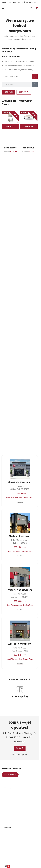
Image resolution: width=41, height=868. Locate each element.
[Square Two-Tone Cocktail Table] (29, 117)
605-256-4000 (20, 547)
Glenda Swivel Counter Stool (10, 149)
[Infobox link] (20, 800)
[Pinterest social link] (23, 755)
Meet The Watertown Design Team (20, 605)
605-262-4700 (20, 655)
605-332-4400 (20, 493)
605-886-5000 (20, 601)
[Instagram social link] (16, 755)
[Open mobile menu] (3, 8)
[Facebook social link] (13, 755)
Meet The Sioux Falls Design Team (20, 497)
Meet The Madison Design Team (20, 551)
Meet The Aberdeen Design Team (20, 659)
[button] (10, 127)
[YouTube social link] (19, 755)
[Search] (31, 8)
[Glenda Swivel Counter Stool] (10, 117)
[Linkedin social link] (26, 755)
